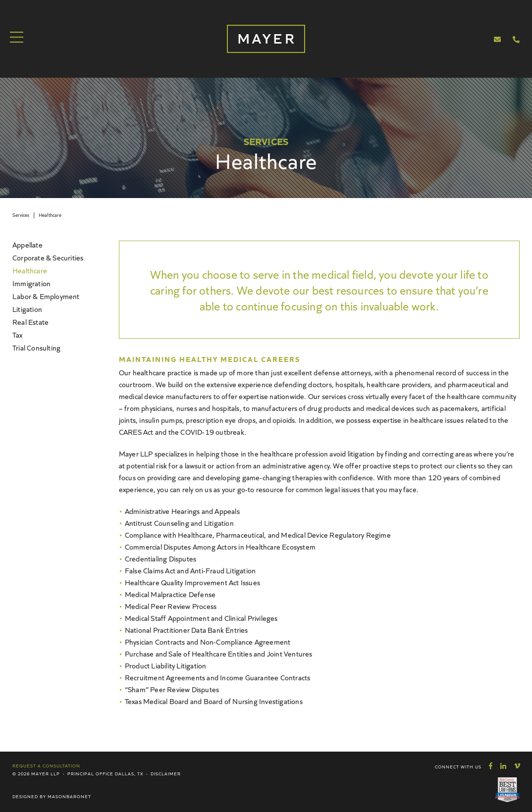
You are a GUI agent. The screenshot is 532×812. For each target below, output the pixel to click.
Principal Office (90, 773)
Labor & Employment (46, 296)
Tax (18, 334)
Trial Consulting (36, 347)
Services (21, 215)
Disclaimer (166, 773)
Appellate (27, 244)
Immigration (31, 283)
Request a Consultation (46, 765)
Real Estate (30, 322)
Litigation (27, 309)
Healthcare (50, 215)
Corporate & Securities (48, 257)
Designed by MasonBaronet (52, 796)
